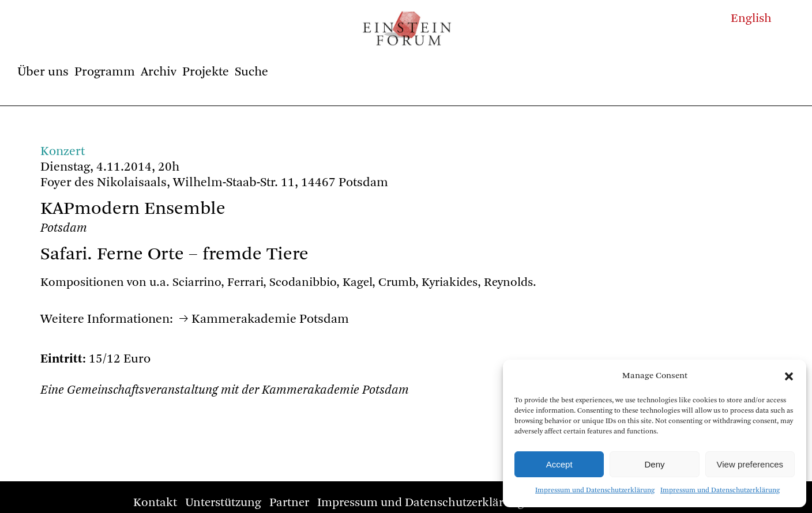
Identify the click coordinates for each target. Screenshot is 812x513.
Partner (289, 503)
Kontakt (155, 503)
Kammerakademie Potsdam (270, 319)
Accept (559, 464)
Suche (251, 72)
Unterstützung (223, 503)
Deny (654, 464)
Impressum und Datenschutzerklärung (595, 491)
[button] (789, 376)
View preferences (750, 464)
